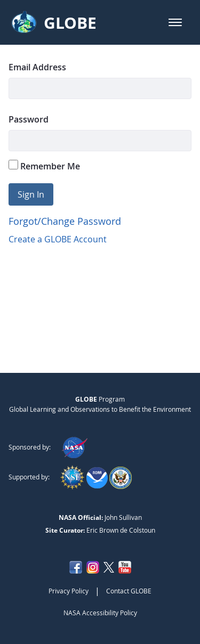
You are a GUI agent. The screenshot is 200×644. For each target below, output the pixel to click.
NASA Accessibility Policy (100, 613)
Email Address (37, 67)
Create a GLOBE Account (58, 239)
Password (29, 119)
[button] (175, 22)
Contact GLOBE (129, 591)
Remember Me (44, 166)
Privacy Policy (69, 591)
